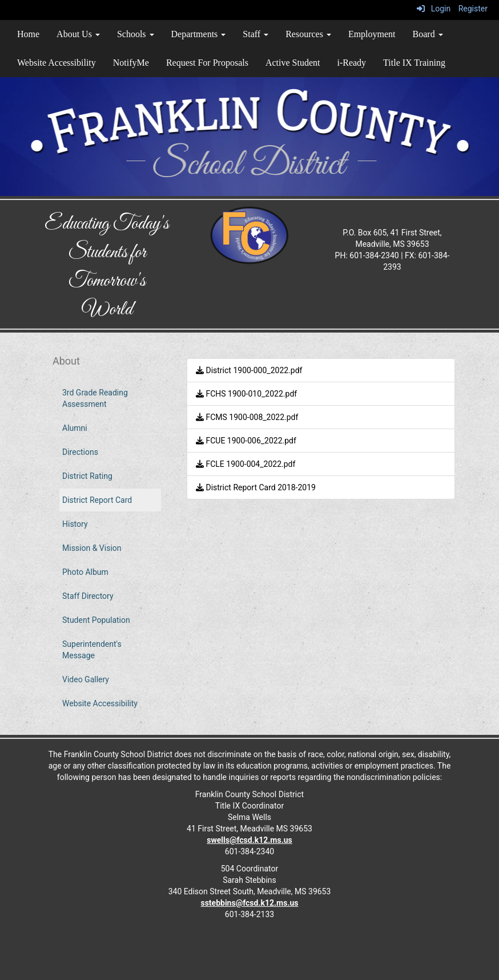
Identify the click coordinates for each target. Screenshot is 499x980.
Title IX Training (414, 63)
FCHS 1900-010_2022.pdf (246, 394)
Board (428, 34)
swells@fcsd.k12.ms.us (249, 840)
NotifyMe (131, 63)
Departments (199, 34)
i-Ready (351, 63)
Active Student (293, 63)
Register (473, 9)
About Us (78, 34)
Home (28, 34)
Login (434, 9)
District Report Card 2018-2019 (256, 487)
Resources (308, 34)
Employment (372, 34)
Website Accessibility (57, 63)
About (66, 361)
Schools (136, 34)
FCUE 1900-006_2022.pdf (246, 441)
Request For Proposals (207, 63)
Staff (255, 34)
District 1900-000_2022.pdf (249, 370)
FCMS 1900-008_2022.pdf (247, 417)
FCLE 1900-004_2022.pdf (246, 464)
